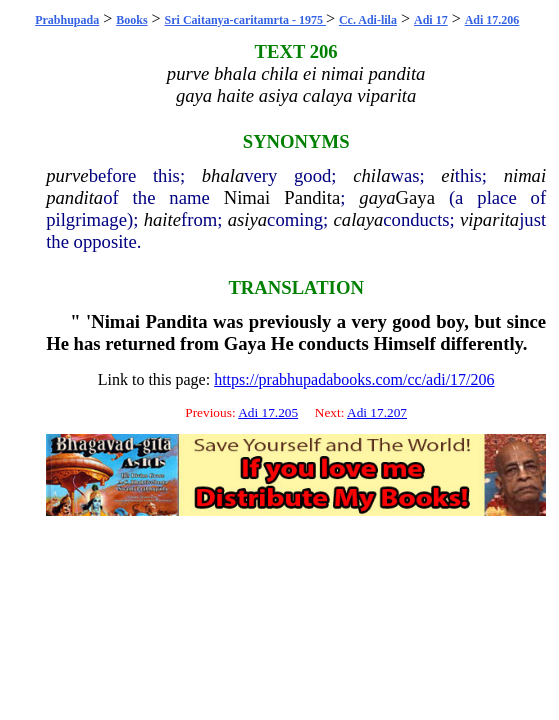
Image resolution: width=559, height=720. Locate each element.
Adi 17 (431, 20)
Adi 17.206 (492, 20)
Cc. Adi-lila (368, 20)
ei (447, 175)
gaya (377, 197)
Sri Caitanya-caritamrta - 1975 (245, 20)
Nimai (247, 197)
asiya (247, 219)
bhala (223, 175)
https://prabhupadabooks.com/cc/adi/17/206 (354, 379)
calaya (359, 219)
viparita (489, 219)
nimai (525, 175)
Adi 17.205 (268, 412)
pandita (74, 197)
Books (131, 20)
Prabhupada (67, 20)
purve (67, 175)
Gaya (415, 197)
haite (162, 219)
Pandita (312, 197)
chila (371, 175)
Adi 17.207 (377, 412)
